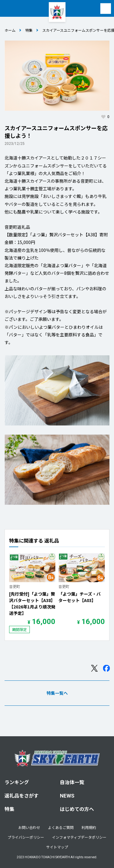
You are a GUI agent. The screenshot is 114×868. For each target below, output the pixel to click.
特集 (29, 30)
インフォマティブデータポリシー (79, 837)
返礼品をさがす (22, 795)
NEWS (67, 796)
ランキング (17, 782)
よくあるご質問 (61, 827)
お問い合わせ (29, 827)
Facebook (106, 676)
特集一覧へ (57, 701)
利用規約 (89, 827)
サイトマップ (57, 847)
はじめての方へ (77, 809)
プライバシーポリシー (26, 837)
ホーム (10, 30)
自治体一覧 (72, 782)
